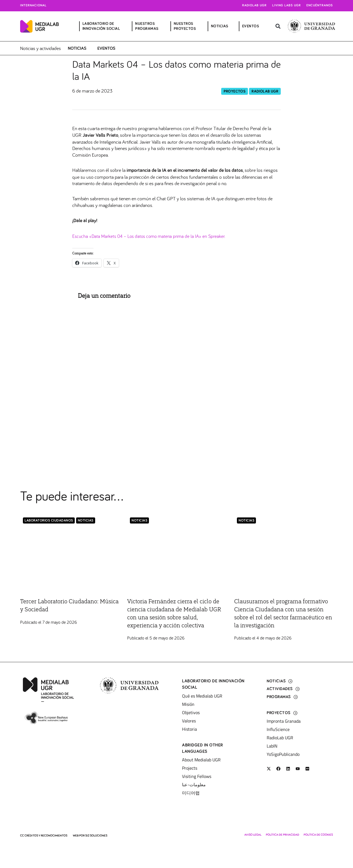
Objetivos (191, 712)
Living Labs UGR (287, 6)
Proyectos (235, 91)
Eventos (106, 48)
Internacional (33, 6)
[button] (278, 26)
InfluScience (278, 729)
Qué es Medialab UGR (202, 695)
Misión (188, 704)
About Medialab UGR (201, 759)
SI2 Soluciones (96, 835)
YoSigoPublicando (283, 754)
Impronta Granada (284, 721)
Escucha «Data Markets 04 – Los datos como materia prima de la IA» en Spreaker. (152, 236)
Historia (189, 728)
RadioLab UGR (265, 91)
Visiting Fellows (197, 776)
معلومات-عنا (194, 784)
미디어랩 (191, 793)
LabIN (272, 746)
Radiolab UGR (254, 6)
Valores (189, 720)
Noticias (77, 48)
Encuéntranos (320, 6)
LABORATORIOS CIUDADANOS (49, 520)
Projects (190, 768)
